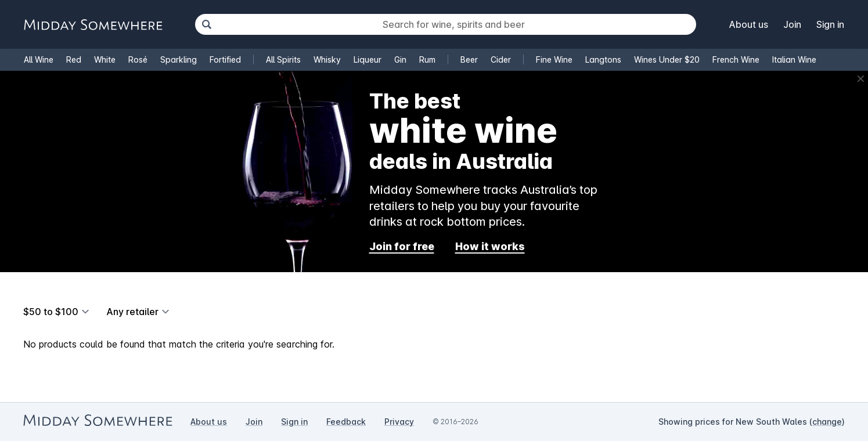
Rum (427, 59)
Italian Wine (794, 59)
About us (749, 24)
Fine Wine (554, 59)
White (105, 59)
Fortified (225, 59)
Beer (469, 59)
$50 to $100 (51, 312)
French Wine (736, 59)
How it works (490, 246)
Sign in (830, 24)
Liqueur (368, 59)
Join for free (402, 246)
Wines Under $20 (667, 59)
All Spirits (283, 59)
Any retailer (132, 312)
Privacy (399, 422)
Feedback (346, 422)
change (827, 422)
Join (792, 24)
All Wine (39, 59)
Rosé (138, 59)
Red (74, 59)
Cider (501, 59)
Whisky (327, 59)
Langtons (603, 59)
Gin (400, 59)
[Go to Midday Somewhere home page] (93, 25)
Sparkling (179, 59)
